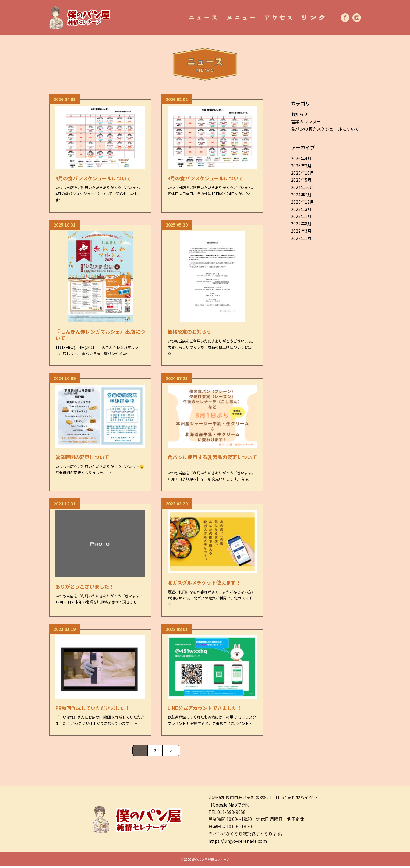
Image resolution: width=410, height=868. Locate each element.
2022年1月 (301, 238)
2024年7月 (301, 195)
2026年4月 (301, 158)
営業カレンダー (306, 121)
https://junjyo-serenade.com (238, 842)
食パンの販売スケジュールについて (325, 129)
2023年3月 (301, 209)
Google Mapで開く (231, 806)
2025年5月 (301, 180)
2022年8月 (301, 223)
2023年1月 (301, 216)
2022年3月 (301, 231)
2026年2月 (301, 166)
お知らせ (299, 114)
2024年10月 (302, 187)
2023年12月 (302, 202)
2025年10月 (302, 173)
